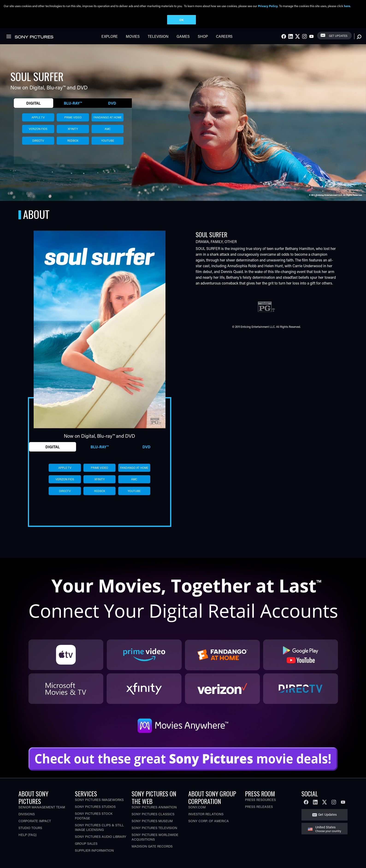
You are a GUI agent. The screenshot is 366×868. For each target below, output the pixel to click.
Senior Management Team (42, 815)
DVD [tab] (112, 111)
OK (182, 20)
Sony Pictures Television (154, 835)
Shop (203, 44)
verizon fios (38, 136)
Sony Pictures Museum (152, 828)
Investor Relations (206, 822)
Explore (110, 44)
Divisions (27, 822)
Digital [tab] (33, 111)
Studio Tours (30, 835)
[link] (354, 32)
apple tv (38, 125)
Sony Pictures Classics (153, 822)
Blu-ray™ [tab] (73, 111)
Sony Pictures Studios (95, 814)
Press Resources (260, 807)
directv (38, 148)
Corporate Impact (35, 828)
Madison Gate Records (152, 854)
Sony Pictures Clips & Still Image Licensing (99, 835)
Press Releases (259, 814)
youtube (108, 148)
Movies (133, 44)
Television (158, 44)
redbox (73, 148)
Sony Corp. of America (209, 828)
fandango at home (108, 125)
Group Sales (86, 851)
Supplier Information (94, 858)
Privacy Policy (268, 6)
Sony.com (197, 815)
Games (183, 44)
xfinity (73, 136)
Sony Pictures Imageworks (99, 807)
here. (347, 6)
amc (108, 136)
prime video (73, 125)
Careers (224, 44)
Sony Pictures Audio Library (101, 844)
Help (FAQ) (28, 842)
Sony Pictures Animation (154, 815)
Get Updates (338, 43)
